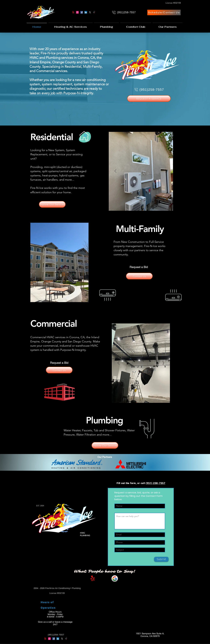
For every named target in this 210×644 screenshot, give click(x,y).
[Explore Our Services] (52, 204)
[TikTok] (94, 12)
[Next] (166, 171)
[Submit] (161, 559)
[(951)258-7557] (124, 12)
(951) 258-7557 (156, 483)
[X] (90, 12)
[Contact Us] (139, 276)
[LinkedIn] (86, 12)
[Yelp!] (73, 12)
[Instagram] (77, 12)
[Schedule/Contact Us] (164, 12)
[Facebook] (82, 12)
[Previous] (115, 171)
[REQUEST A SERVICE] (149, 99)
